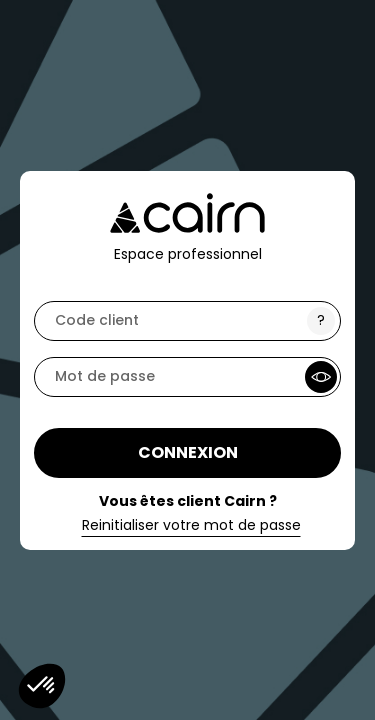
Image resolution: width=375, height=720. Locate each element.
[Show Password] (321, 377)
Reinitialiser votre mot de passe (191, 526)
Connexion (188, 452)
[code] (187, 321)
